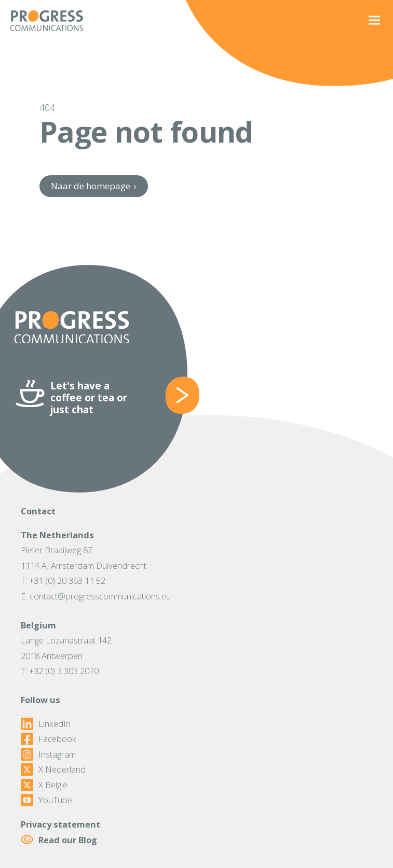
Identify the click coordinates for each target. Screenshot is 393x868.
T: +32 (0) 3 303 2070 (60, 671)
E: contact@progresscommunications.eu (96, 596)
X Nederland (53, 769)
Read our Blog (59, 840)
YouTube (46, 800)
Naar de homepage (94, 186)
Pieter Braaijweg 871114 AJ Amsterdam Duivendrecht (84, 557)
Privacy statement (60, 824)
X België (44, 785)
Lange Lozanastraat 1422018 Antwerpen (66, 648)
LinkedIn (46, 724)
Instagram (48, 754)
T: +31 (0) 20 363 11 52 (63, 580)
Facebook (49, 739)
